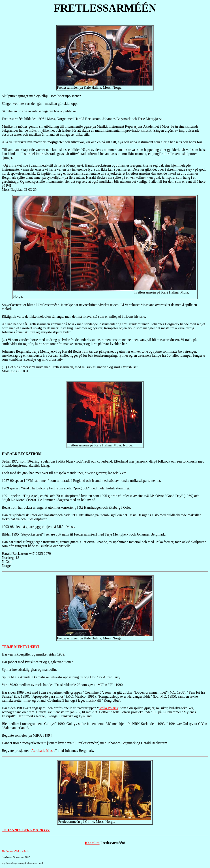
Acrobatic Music (43, 751)
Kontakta (92, 843)
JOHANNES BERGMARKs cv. (26, 830)
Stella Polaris (108, 708)
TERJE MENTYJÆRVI (21, 647)
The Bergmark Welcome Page (15, 851)
